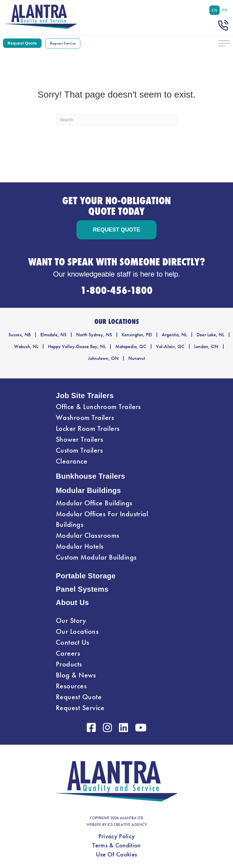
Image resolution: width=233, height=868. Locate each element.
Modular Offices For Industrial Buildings (102, 519)
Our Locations (77, 631)
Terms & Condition (116, 845)
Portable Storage (86, 576)
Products (69, 664)
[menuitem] (215, 10)
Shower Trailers (79, 439)
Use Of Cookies (116, 854)
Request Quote (79, 697)
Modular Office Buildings (94, 503)
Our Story (71, 620)
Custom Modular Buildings (96, 557)
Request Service (80, 708)
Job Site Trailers (85, 396)
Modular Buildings (88, 490)
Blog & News (76, 675)
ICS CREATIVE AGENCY (127, 825)
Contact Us (73, 642)
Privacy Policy (116, 836)
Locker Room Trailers (88, 428)
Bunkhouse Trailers (91, 476)
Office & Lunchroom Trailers (98, 407)
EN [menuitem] (215, 10)
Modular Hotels (80, 546)
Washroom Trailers (85, 417)
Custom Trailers (79, 450)
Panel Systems (82, 589)
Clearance (72, 461)
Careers (68, 653)
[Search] (116, 120)
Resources (71, 686)
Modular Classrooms (88, 535)
